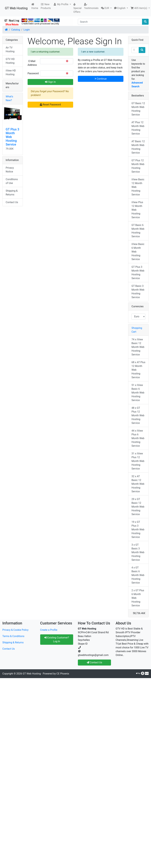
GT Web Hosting (16, 8)
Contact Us (12, 202)
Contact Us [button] (94, 662)
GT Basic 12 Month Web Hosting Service (138, 109)
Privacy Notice (10, 170)
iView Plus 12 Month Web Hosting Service (137, 210)
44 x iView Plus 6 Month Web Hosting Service (138, 438)
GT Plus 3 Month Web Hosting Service (138, 273)
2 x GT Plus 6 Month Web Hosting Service (138, 598)
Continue (101, 79)
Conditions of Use (12, 181)
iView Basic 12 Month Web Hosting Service (138, 187)
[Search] (110, 22)
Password (33, 73)
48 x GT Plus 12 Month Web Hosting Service (138, 415)
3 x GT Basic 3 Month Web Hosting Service (138, 552)
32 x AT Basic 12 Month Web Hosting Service (138, 484)
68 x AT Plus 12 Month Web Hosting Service (138, 370)
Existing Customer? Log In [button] (57, 639)
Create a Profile (49, 630)
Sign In (50, 82)
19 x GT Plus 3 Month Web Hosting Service (138, 530)
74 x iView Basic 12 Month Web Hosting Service (138, 347)
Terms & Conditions (13, 636)
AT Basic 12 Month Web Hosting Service (138, 147)
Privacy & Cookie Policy (15, 630)
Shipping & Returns (12, 193)
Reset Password (50, 105)
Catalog (16, 30)
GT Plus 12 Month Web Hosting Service (138, 166)
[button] (62, 4)
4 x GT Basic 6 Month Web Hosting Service (138, 575)
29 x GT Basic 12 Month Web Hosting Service (138, 507)
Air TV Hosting (10, 49)
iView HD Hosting (11, 72)
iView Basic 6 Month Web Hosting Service (138, 252)
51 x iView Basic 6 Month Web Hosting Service (138, 393)
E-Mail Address (32, 63)
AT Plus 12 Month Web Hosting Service (138, 128)
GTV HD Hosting (10, 61)
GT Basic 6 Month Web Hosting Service (138, 231)
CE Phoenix (63, 674)
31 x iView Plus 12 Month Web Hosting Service (138, 461)
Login (27, 30)
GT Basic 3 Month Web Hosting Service (138, 292)
